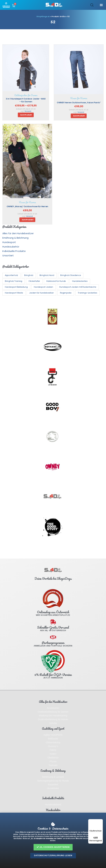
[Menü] (101, 821)
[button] (53, 847)
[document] (53, 434)
